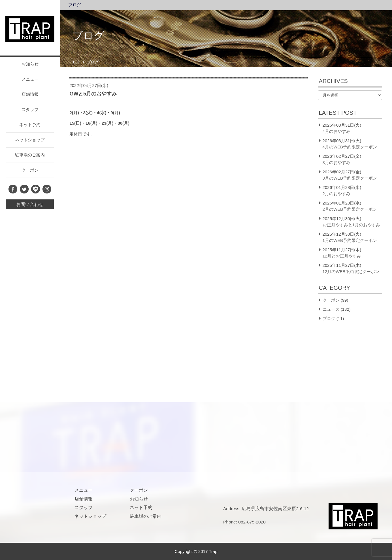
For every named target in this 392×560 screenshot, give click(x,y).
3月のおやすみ (336, 162)
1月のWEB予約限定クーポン (350, 240)
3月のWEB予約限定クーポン (350, 178)
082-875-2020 (252, 522)
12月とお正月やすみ (342, 256)
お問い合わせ (30, 204)
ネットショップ (30, 140)
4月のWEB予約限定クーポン (350, 147)
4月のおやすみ (336, 131)
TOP (76, 62)
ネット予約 (30, 124)
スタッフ (30, 109)
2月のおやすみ (336, 194)
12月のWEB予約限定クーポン (351, 272)
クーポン (30, 170)
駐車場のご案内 (30, 155)
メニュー (30, 79)
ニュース (331, 309)
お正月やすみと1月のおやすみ (351, 225)
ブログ (75, 5)
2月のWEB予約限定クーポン (350, 209)
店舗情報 (30, 94)
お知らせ (30, 64)
